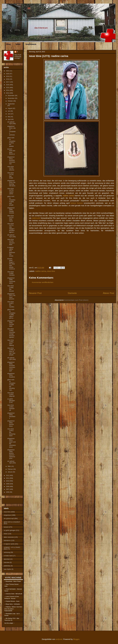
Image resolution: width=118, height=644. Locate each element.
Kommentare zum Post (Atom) (76, 300)
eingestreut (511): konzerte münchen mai (11, 160)
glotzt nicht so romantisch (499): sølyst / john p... (11, 314)
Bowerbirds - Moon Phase (13, 581)
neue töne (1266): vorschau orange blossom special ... (11, 333)
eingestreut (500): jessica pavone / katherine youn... (11, 454)
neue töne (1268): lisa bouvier (11, 288)
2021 (8, 71)
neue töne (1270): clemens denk (11, 242)
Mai (9, 117)
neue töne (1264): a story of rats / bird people (11, 352)
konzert (6, 527)
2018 (8, 79)
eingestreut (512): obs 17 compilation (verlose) (12, 131)
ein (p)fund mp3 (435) (12, 236)
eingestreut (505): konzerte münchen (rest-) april (11, 367)
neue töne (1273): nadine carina (11, 191)
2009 (8, 484)
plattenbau (7, 566)
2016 (8, 85)
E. (17, 52)
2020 (8, 74)
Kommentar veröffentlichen (43, 282)
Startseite (72, 293)
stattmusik (36, 218)
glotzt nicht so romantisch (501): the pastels (11, 142)
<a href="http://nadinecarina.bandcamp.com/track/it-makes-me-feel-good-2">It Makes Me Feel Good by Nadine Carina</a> (53, 243)
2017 (8, 82)
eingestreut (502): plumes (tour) (11, 423)
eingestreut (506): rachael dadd (11, 323)
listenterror (7, 540)
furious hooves (77, 203)
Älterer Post (108, 293)
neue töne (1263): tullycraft (11, 394)
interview (7, 562)
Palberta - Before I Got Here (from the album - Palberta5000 (13, 609)
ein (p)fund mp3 (9, 519)
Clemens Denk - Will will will (14, 594)
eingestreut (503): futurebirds (11, 416)
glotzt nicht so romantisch (12, 522)
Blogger (76, 639)
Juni (9, 114)
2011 (8, 478)
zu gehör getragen (10, 530)
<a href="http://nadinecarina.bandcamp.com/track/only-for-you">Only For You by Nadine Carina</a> (53, 257)
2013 (8, 93)
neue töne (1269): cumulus (11, 274)
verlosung (7, 552)
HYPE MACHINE (13, 578)
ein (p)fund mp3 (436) (12, 123)
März (10, 466)
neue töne (51, 271)
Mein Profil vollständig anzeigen (18, 56)
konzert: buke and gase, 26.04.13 (11, 152)
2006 (8, 492)
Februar (10, 469)
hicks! (6, 534)
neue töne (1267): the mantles (11, 304)
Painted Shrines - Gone (13, 601)
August (10, 108)
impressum (31, 44)
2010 (8, 481)
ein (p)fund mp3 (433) (12, 462)
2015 (8, 88)
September (11, 104)
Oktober (10, 101)
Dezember (11, 96)
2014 (8, 90)
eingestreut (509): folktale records (11, 210)
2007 (8, 489)
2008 (8, 487)
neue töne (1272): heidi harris (11, 218)
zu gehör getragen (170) (11, 401)
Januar (10, 472)
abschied (7, 559)
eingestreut (7, 515)
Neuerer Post (35, 293)
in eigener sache (9, 544)
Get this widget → (10, 623)
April (9, 119)
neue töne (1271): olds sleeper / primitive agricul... (11, 228)
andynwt (59, 639)
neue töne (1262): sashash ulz (11, 408)
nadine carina (41, 271)
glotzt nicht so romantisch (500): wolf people (11, 201)
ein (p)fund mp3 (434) (12, 359)
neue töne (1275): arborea (11, 168)
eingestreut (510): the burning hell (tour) (11, 183)
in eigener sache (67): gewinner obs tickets (11, 252)
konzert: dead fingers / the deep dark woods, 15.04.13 (11, 264)
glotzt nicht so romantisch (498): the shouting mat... (11, 385)
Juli (9, 111)
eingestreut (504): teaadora (11, 375)
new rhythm (8, 569)
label (18, 44)
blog (8, 44)
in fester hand (8, 556)
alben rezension (9, 537)
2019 (8, 76)
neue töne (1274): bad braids (11, 175)
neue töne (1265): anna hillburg (11, 343)
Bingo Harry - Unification (13, 604)
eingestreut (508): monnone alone (11, 281)
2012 (8, 475)
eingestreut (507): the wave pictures (11, 296)
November (11, 98)
